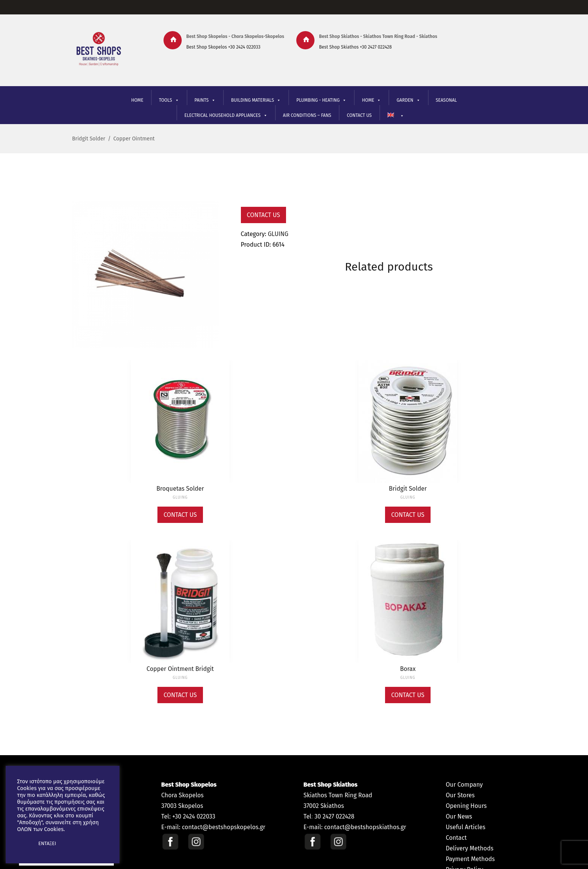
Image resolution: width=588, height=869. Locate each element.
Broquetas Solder (180, 489)
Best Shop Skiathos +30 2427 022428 (355, 47)
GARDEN (408, 100)
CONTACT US (359, 115)
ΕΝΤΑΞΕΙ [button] (47, 843)
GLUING (278, 234)
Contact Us (264, 215)
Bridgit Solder (89, 139)
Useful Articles (465, 827)
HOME (137, 100)
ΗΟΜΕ (371, 100)
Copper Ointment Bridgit (180, 669)
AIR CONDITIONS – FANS (307, 115)
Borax (408, 669)
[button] (24, 844)
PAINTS (205, 100)
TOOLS (169, 100)
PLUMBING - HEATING (321, 100)
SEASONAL (447, 100)
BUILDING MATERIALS (256, 100)
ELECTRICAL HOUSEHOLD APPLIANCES (226, 116)
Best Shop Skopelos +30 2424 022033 (223, 47)
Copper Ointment (134, 139)
